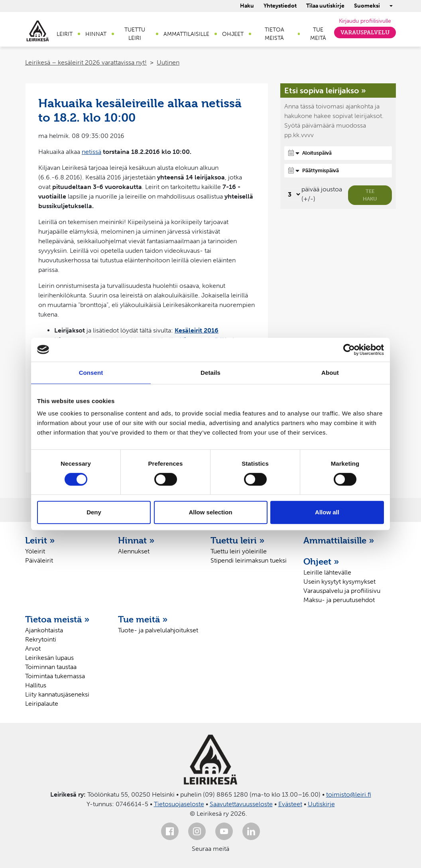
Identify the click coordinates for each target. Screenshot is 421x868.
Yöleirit (35, 551)
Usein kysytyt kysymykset (339, 582)
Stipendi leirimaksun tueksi (249, 560)
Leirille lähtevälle (327, 572)
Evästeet (290, 804)
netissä (91, 152)
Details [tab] (210, 373)
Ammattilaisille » (339, 540)
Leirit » (40, 540)
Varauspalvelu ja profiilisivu (342, 591)
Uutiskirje (321, 804)
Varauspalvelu (365, 32)
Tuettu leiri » (238, 540)
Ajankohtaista (44, 630)
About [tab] (330, 373)
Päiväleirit (39, 560)
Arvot (33, 649)
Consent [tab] (91, 373)
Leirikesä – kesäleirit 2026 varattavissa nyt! (86, 62)
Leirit (65, 34)
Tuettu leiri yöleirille (239, 551)
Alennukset (134, 551)
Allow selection (210, 512)
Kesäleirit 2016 (197, 330)
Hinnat (96, 34)
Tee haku (370, 195)
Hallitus (36, 685)
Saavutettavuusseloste (241, 804)
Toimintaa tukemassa (55, 676)
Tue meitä (318, 34)
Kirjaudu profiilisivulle (365, 21)
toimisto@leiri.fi (349, 794)
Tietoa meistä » (57, 619)
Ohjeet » (321, 561)
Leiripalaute (42, 704)
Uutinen (168, 62)
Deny (94, 512)
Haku (247, 6)
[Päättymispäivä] (338, 171)
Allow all (327, 512)
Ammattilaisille (186, 34)
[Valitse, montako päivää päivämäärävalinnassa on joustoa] (293, 194)
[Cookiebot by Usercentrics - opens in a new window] (349, 350)
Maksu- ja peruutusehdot (339, 600)
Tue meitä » (143, 619)
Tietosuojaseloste (179, 804)
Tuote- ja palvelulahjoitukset (158, 630)
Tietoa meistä (274, 34)
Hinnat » (136, 540)
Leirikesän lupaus (49, 658)
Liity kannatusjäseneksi (57, 694)
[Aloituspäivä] (338, 153)
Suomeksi (367, 6)
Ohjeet (233, 34)
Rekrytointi (41, 639)
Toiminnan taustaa (51, 667)
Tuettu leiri (135, 34)
